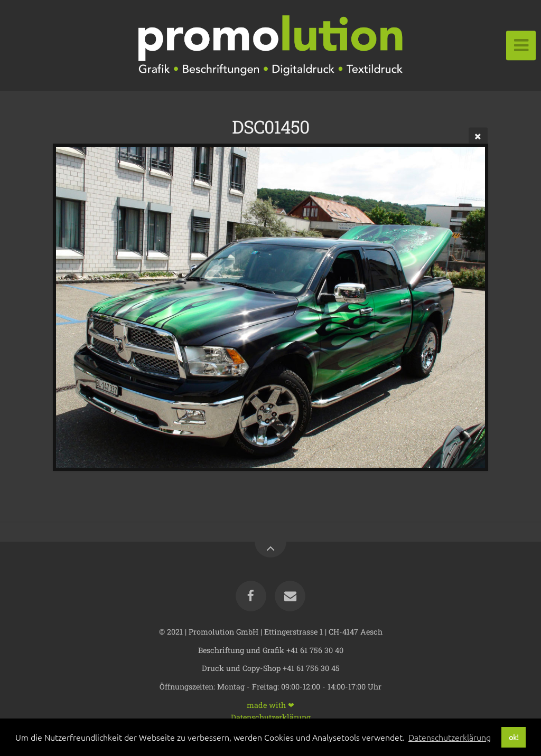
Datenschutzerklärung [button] (450, 737)
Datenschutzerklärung (271, 717)
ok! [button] (514, 737)
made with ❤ (270, 705)
